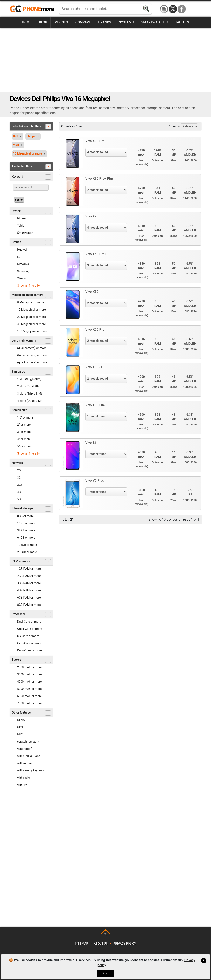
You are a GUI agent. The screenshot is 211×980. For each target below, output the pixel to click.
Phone (21, 218)
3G (19, 478)
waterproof (24, 749)
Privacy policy (125, 944)
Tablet (21, 226)
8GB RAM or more (29, 605)
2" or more (24, 425)
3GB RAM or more (29, 583)
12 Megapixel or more (31, 310)
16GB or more (26, 523)
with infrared (25, 763)
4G (19, 492)
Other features (31, 713)
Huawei (22, 250)
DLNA (21, 720)
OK (105, 973)
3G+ (20, 485)
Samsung (23, 271)
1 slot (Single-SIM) (29, 379)
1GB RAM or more (29, 569)
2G (19, 470)
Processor (31, 614)
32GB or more (26, 531)
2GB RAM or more (29, 576)
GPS (20, 727)
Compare (83, 22)
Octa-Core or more (29, 643)
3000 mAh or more (29, 675)
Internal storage (31, 509)
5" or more (24, 446)
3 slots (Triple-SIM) (30, 394)
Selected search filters (31, 127)
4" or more (24, 439)
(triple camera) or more (32, 355)
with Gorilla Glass (29, 756)
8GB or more (25, 516)
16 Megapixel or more (28, 154)
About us (101, 944)
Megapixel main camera (31, 295)
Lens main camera (31, 341)
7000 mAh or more (29, 703)
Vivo (16, 145)
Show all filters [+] (29, 286)
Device (31, 211)
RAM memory (31, 562)
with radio (24, 778)
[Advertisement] (105, 60)
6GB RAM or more (29, 598)
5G (19, 499)
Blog (43, 22)
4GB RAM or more (29, 590)
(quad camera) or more (32, 362)
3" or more (24, 432)
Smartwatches (154, 22)
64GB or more (26, 538)
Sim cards (31, 372)
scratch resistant (28, 742)
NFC (20, 734)
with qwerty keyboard (31, 770)
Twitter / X (173, 9)
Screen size (31, 411)
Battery (31, 660)
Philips (31, 136)
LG (19, 257)
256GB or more (27, 552)
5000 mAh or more (29, 689)
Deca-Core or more (29, 650)
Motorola (23, 264)
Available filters (31, 167)
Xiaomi (22, 278)
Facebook (182, 9)
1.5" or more (25, 418)
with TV (22, 785)
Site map (82, 944)
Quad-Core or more (30, 629)
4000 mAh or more (29, 682)
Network (31, 463)
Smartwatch (25, 233)
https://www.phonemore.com (33, 9)
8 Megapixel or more (31, 303)
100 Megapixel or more (32, 331)
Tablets (182, 22)
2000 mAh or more (29, 667)
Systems (126, 22)
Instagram (164, 9)
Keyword (31, 177)
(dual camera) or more (32, 348)
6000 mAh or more (29, 696)
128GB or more (27, 545)
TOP (106, 934)
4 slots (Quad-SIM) (29, 401)
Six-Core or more (28, 636)
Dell (16, 136)
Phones (61, 22)
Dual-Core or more (29, 622)
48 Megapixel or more (31, 324)
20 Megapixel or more (31, 317)
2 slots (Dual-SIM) (29, 387)
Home (27, 22)
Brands (105, 22)
